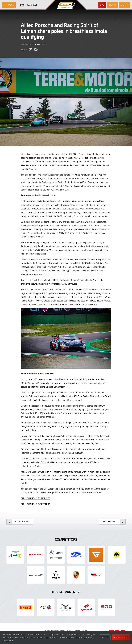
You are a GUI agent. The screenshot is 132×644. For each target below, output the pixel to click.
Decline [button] (105, 637)
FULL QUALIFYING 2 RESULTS (36, 504)
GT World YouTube (85, 492)
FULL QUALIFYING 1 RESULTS (36, 498)
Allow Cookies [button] (121, 637)
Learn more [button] (8, 641)
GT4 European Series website (57, 492)
